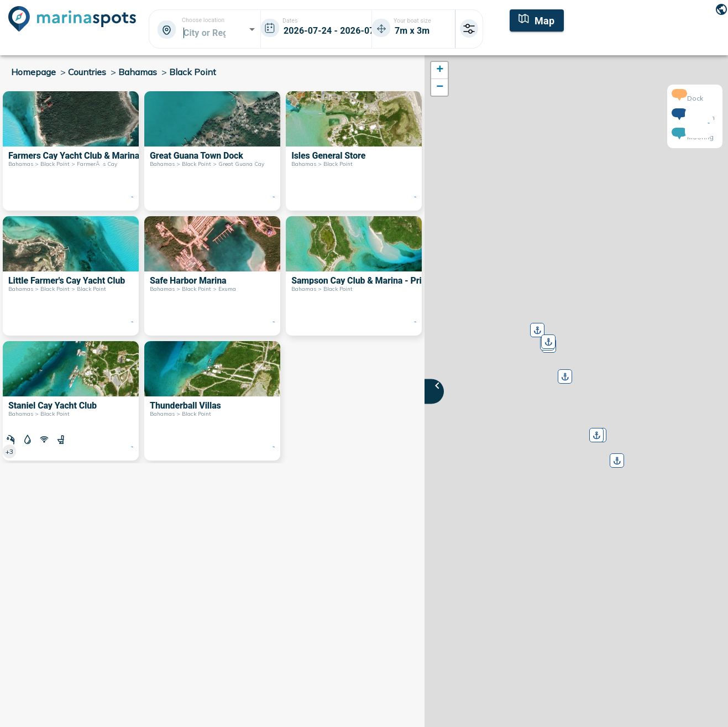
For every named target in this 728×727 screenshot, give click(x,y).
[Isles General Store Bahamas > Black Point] (354, 151)
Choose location (203, 20)
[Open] (252, 29)
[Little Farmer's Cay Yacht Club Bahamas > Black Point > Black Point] (71, 276)
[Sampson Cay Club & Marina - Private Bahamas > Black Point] (354, 276)
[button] (564, 373)
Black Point (193, 72)
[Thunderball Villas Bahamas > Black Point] (212, 401)
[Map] (537, 19)
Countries (87, 72)
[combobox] (204, 33)
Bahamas (138, 72)
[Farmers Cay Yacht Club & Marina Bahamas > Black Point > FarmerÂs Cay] (71, 151)
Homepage (33, 72)
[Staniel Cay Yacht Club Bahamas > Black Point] (71, 401)
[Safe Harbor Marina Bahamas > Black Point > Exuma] (212, 276)
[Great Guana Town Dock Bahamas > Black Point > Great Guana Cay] (212, 151)
